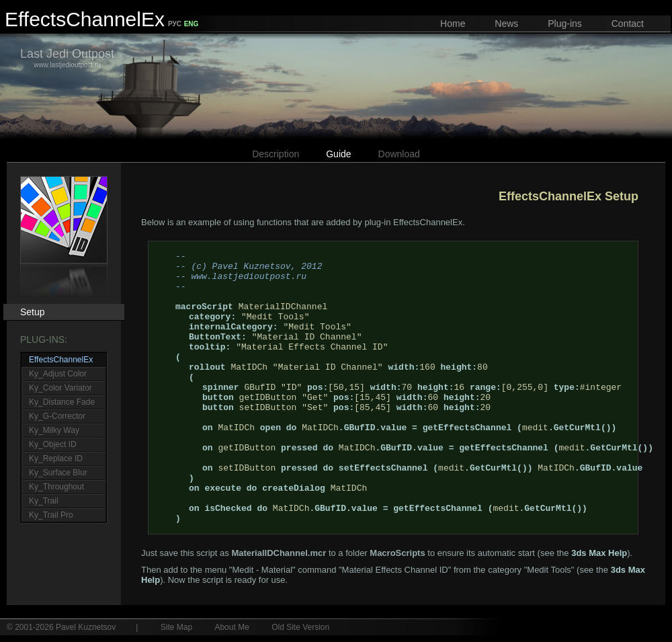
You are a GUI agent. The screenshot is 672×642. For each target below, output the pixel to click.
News (506, 24)
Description (276, 154)
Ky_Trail (44, 501)
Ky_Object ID (53, 444)
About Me (232, 627)
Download (399, 154)
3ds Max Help (599, 553)
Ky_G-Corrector (57, 416)
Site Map (176, 627)
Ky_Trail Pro (51, 515)
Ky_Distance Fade (62, 402)
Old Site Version (300, 627)
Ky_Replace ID (56, 458)
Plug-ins (565, 24)
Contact (628, 24)
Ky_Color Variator (60, 388)
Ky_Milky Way (54, 430)
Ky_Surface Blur (58, 473)
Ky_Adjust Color (58, 374)
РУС (175, 24)
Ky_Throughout (56, 487)
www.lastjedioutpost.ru (67, 58)
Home (453, 24)
